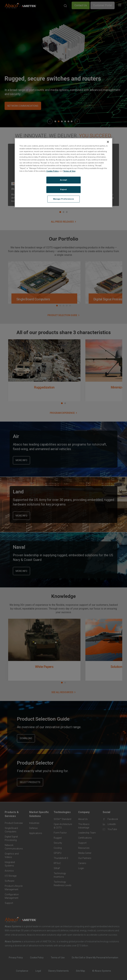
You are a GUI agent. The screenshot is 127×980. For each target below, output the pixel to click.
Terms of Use (69, 171)
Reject (63, 189)
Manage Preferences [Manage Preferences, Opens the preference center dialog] (63, 199)
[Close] (108, 142)
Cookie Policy (52, 171)
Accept (63, 180)
